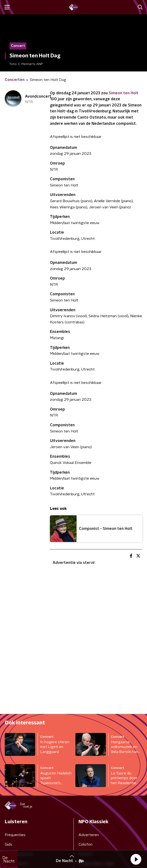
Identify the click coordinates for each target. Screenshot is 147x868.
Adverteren (89, 835)
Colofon (86, 844)
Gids (8, 844)
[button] (136, 859)
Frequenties (15, 835)
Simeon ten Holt (124, 93)
